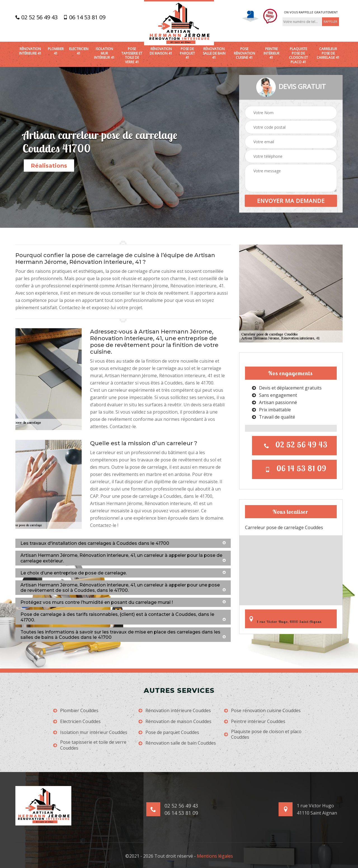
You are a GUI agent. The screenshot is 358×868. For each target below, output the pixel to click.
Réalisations (49, 166)
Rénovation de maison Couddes (175, 722)
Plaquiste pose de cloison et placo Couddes (263, 735)
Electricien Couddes (77, 722)
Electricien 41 (79, 51)
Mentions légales (215, 856)
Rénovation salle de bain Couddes (177, 743)
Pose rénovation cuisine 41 (244, 53)
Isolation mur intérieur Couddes (90, 732)
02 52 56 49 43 (36, 17)
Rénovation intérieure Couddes (175, 711)
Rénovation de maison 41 (161, 51)
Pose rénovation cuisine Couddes (262, 711)
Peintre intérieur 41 (271, 53)
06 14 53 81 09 (84, 17)
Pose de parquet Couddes (169, 732)
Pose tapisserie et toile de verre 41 (132, 55)
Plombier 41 (56, 51)
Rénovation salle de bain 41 (214, 53)
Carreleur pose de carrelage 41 (328, 53)
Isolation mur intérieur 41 (104, 53)
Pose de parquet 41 (187, 53)
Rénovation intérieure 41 (30, 51)
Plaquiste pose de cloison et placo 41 (298, 55)
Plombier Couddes (76, 711)
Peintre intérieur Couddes (255, 722)
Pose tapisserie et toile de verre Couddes (90, 745)
